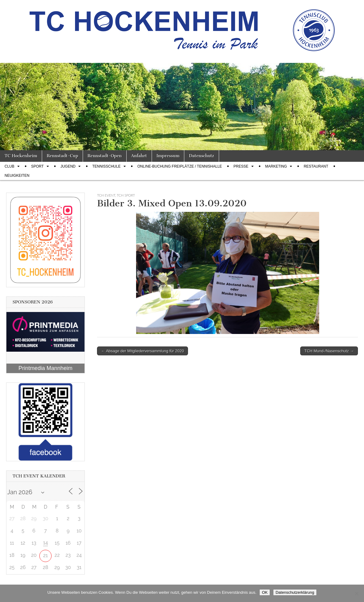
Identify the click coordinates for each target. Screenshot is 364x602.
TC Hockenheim (21, 156)
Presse (241, 166)
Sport (37, 166)
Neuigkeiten (17, 176)
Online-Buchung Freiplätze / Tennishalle (180, 166)
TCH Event (106, 195)
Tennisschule (106, 166)
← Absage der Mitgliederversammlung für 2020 (142, 351)
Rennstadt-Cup (62, 156)
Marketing (276, 166)
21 (46, 555)
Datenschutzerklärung (295, 592)
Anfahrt (139, 156)
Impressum (168, 156)
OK (265, 592)
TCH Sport (126, 195)
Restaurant (316, 166)
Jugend (68, 166)
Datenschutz (201, 156)
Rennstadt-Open (105, 156)
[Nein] (356, 593)
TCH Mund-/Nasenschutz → (329, 351)
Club (9, 166)
